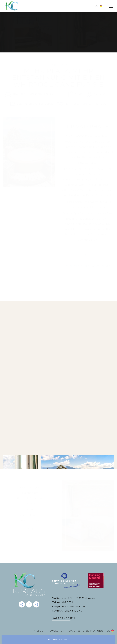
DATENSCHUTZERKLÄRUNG (86, 631)
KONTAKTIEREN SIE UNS (67, 611)
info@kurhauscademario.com (70, 606)
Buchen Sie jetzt (58, 639)
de (96, 6)
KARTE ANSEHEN (64, 618)
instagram (36, 604)
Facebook (29, 604)
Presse (38, 631)
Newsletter (56, 631)
